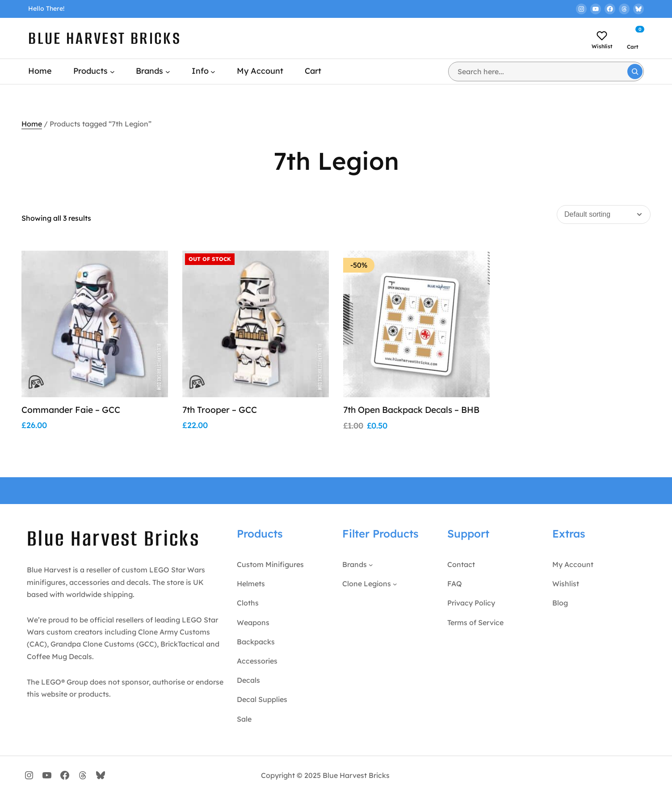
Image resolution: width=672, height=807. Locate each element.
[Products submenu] (112, 71)
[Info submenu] (213, 71)
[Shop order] (604, 214)
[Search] (635, 71)
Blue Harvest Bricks (105, 38)
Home (32, 124)
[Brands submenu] (168, 71)
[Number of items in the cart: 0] (635, 34)
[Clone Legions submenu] (395, 596)
